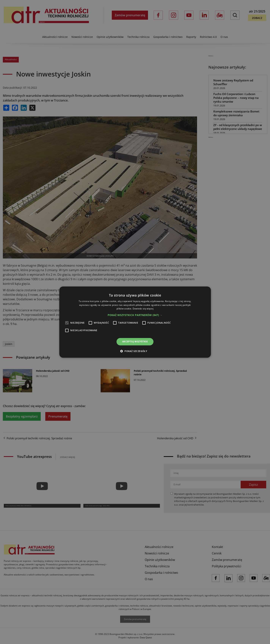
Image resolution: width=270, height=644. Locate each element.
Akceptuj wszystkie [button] (135, 342)
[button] (135, 315)
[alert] (135, 322)
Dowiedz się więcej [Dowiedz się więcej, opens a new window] (143, 309)
